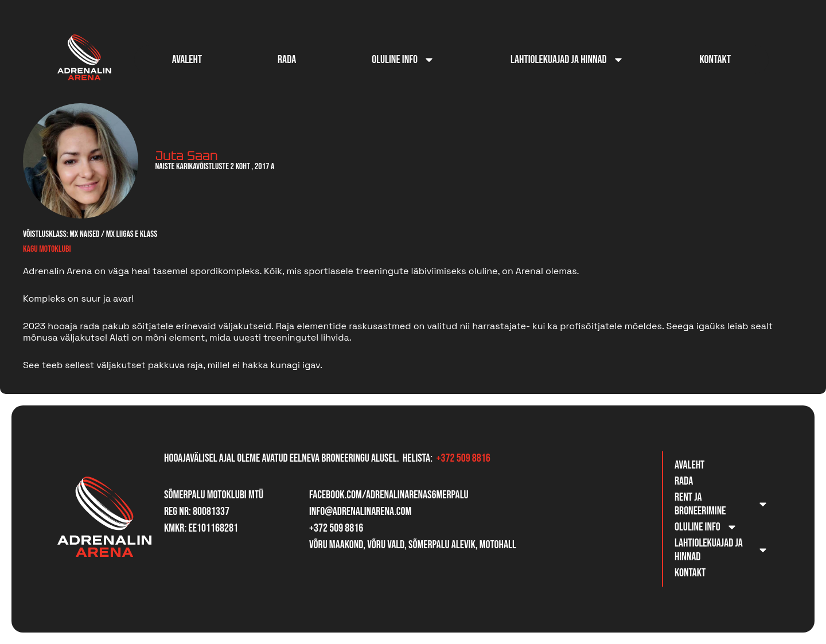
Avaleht (187, 60)
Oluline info (403, 60)
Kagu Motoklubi (47, 249)
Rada (287, 60)
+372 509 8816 (463, 458)
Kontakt (715, 60)
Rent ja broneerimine (722, 504)
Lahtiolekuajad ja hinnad (567, 60)
